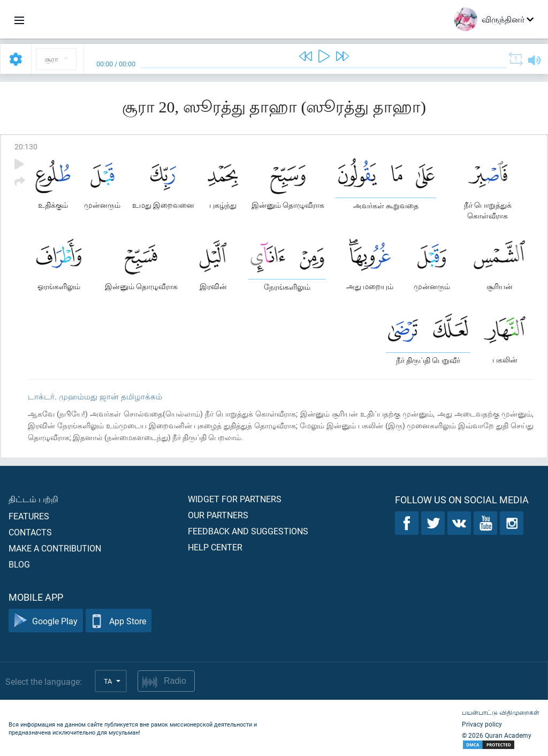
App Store (119, 621)
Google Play (46, 621)
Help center (215, 547)
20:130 (26, 146)
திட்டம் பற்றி (33, 499)
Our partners (218, 515)
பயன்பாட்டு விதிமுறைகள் (501, 712)
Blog (19, 564)
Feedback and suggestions (248, 531)
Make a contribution (55, 548)
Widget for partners (235, 499)
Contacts (30, 532)
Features (29, 516)
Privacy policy (482, 724)
